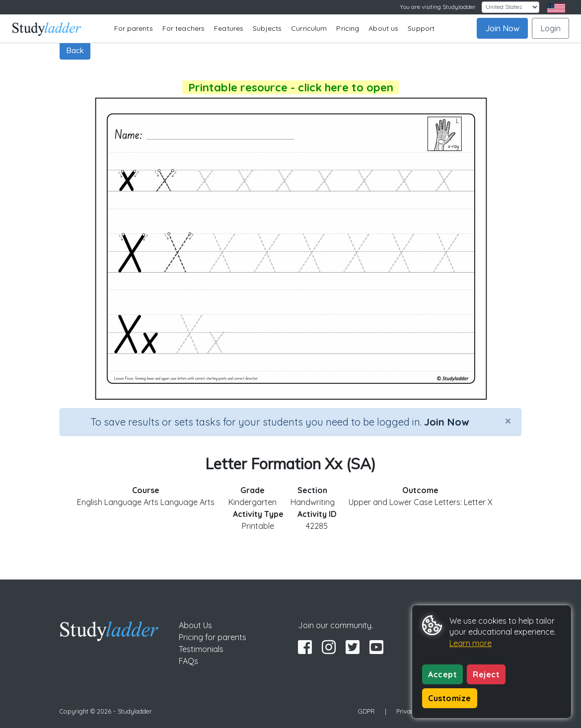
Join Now (502, 28)
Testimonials (201, 649)
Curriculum (309, 28)
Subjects (267, 28)
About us (383, 28)
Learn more (471, 643)
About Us (195, 625)
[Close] (508, 421)
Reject (486, 674)
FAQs (188, 661)
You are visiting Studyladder (438, 7)
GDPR (366, 711)
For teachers (183, 28)
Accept (442, 674)
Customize (450, 698)
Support (421, 28)
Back (75, 50)
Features (229, 28)
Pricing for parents (213, 637)
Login (550, 28)
